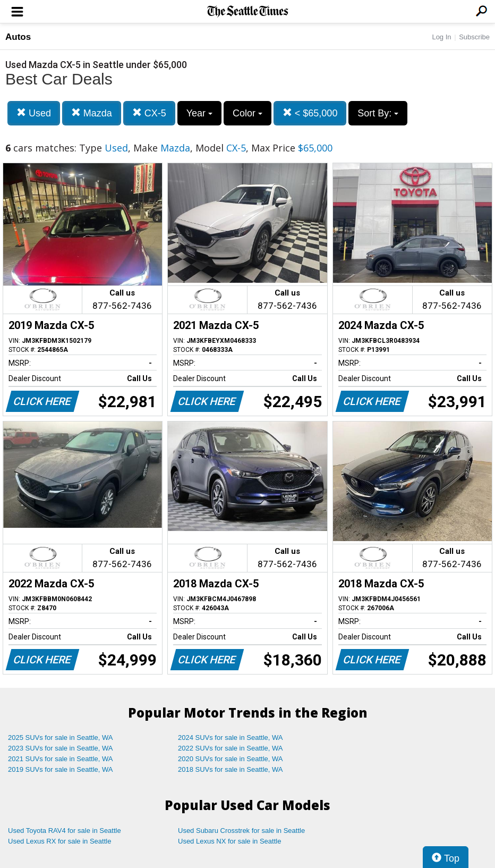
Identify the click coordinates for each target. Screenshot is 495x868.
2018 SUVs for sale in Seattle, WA (231, 769)
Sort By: (378, 113)
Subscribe (474, 37)
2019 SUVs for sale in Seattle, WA (61, 769)
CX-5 (149, 113)
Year (199, 113)
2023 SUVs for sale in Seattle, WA (61, 748)
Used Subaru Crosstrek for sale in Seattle (241, 831)
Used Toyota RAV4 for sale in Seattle (65, 831)
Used (34, 113)
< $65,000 (310, 113)
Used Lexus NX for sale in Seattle (229, 841)
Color (247, 113)
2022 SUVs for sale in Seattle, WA (231, 748)
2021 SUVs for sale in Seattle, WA (61, 759)
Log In (441, 37)
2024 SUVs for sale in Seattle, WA (231, 738)
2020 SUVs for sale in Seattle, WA (231, 759)
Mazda (92, 113)
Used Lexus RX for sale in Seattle (59, 841)
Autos (18, 37)
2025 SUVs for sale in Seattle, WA (61, 738)
